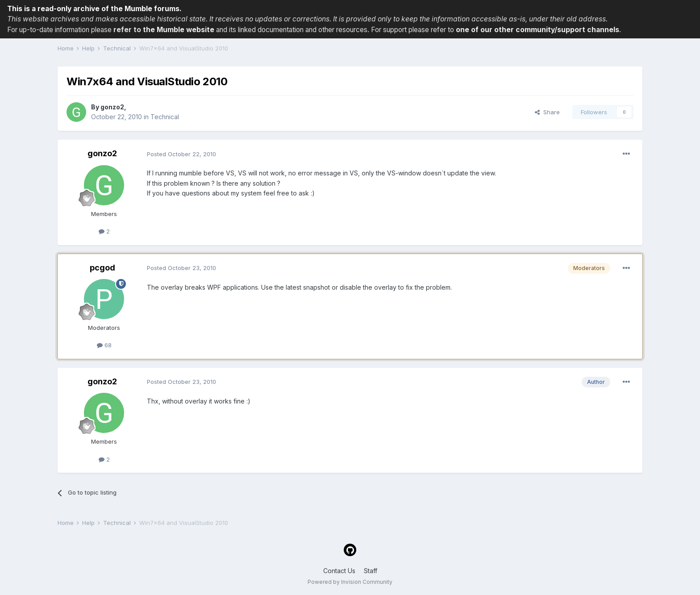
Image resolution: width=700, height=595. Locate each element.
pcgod (102, 268)
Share (547, 112)
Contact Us (339, 571)
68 (104, 345)
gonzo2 (112, 107)
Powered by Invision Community (350, 582)
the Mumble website (179, 30)
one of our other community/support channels (537, 30)
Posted (181, 154)
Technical (165, 117)
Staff (371, 571)
